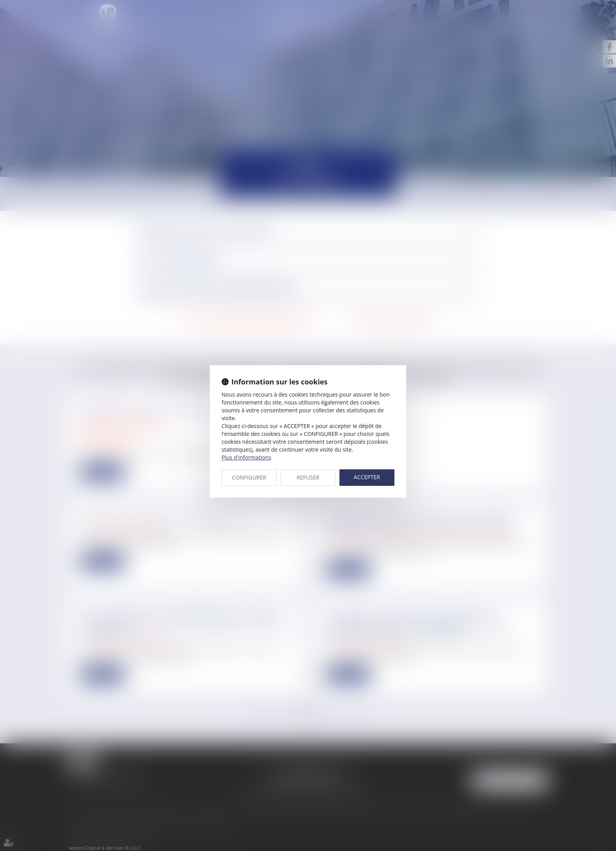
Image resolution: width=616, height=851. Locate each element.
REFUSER (308, 477)
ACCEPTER (367, 477)
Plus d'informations (246, 457)
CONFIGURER (249, 477)
